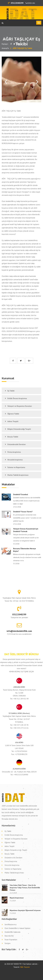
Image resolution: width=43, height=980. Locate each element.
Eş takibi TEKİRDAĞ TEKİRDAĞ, (33, 972)
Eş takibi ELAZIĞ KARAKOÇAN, (16, 972)
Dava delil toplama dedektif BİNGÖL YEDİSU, (36, 974)
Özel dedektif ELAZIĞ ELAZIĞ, (8, 969)
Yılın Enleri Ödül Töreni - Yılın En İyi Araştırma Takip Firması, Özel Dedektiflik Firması (25, 888)
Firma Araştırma (14, 452)
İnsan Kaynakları (11, 940)
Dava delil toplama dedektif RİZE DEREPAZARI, (20, 975)
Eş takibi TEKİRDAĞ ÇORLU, (17, 971)
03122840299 (16, 3)
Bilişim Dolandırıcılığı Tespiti (19, 429)
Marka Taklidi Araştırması (18, 475)
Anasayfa (5, 48)
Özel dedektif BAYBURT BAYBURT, (24, 969)
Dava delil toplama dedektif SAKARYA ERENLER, (25, 974)
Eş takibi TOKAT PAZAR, (9, 972)
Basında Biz (9, 936)
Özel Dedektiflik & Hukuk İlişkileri (17, 928)
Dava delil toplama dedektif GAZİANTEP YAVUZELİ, (8, 975)
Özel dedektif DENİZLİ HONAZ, (13, 970)
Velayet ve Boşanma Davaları (20, 406)
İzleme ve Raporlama (16, 467)
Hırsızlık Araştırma (15, 460)
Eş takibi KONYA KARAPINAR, (24, 971)
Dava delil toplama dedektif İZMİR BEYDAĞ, (16, 973)
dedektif (3, 969)
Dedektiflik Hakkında (12, 932)
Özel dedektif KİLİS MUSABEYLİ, (21, 970)
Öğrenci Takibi (13, 414)
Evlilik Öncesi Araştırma (17, 398)
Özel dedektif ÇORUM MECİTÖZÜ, (10, 971)
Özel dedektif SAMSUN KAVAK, (16, 969)
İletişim (8, 943)
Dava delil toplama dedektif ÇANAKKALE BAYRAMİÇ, (13, 974)
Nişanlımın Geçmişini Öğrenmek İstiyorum (25, 910)
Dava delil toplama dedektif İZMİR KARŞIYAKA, (27, 973)
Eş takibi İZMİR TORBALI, (8, 973)
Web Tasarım (25, 967)
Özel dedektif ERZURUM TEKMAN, (29, 970)
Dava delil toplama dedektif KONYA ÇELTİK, (31, 975)
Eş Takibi (11, 391)
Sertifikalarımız (11, 924)
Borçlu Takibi (13, 437)
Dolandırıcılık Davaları (17, 444)
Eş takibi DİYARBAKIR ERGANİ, (32, 971)
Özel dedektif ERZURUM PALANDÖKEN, (34, 969)
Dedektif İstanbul (21, 494)
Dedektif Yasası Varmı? (23, 512)
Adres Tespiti (13, 421)
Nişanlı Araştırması (17, 898)
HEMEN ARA (30, 3)
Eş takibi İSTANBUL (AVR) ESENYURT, (24, 972)
